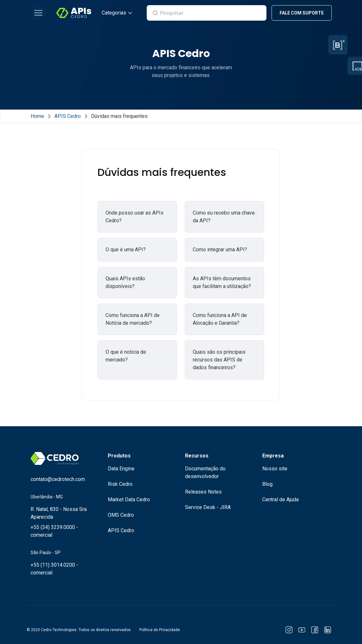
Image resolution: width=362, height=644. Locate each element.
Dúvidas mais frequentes (119, 116)
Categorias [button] (114, 13)
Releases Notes (203, 492)
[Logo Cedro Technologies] (74, 13)
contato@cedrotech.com (58, 479)
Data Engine (121, 469)
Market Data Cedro (129, 500)
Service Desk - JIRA (208, 507)
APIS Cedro (68, 116)
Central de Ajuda (280, 500)
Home (37, 116)
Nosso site (275, 469)
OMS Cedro (121, 515)
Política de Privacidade (160, 630)
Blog (267, 484)
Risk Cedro (120, 484)
